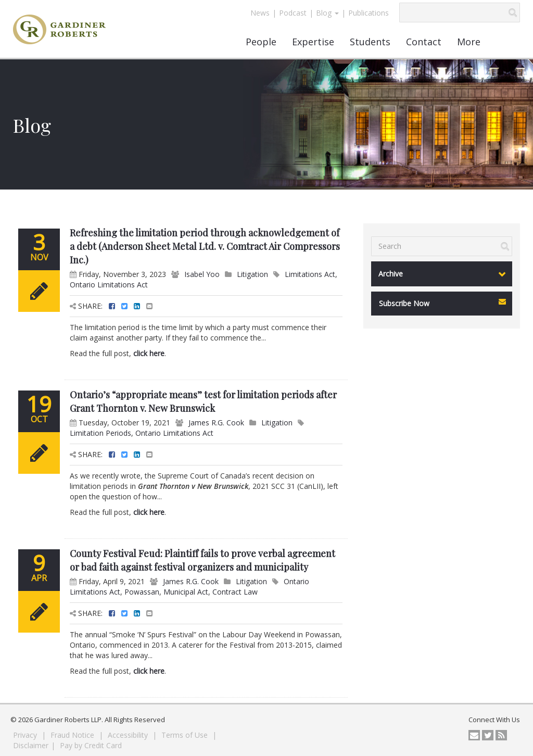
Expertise (313, 42)
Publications (369, 13)
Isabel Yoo (202, 274)
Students (370, 42)
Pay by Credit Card (91, 745)
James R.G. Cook (216, 423)
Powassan (142, 592)
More (469, 42)
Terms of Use (186, 735)
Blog (327, 13)
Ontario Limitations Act (109, 285)
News (260, 13)
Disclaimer (31, 745)
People (261, 42)
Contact (424, 42)
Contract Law (235, 592)
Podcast (293, 13)
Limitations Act (310, 274)
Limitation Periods (100, 433)
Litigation (252, 274)
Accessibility (129, 735)
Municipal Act (186, 592)
